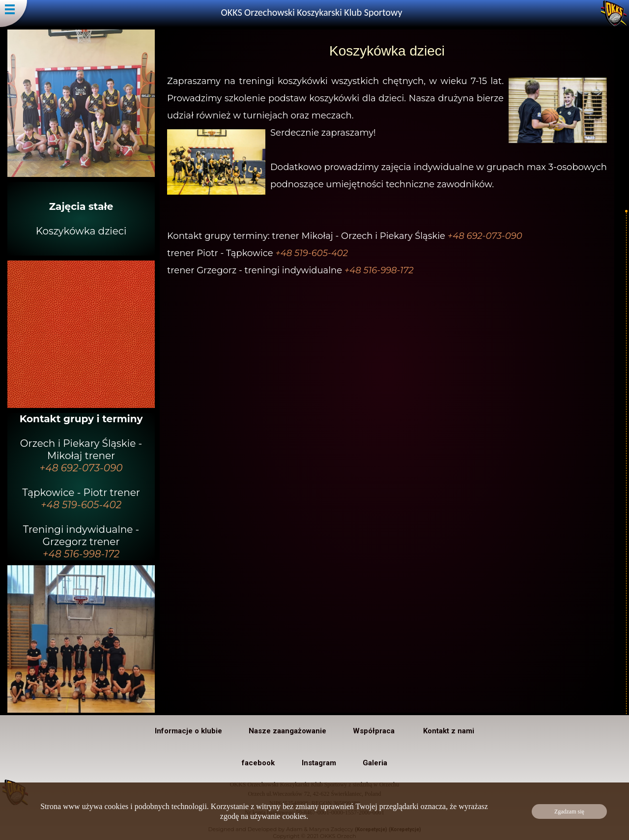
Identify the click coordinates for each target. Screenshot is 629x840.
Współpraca (375, 731)
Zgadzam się (569, 811)
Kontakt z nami (449, 731)
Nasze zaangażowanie (287, 731)
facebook (258, 763)
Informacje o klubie (188, 731)
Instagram (319, 763)
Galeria (375, 763)
